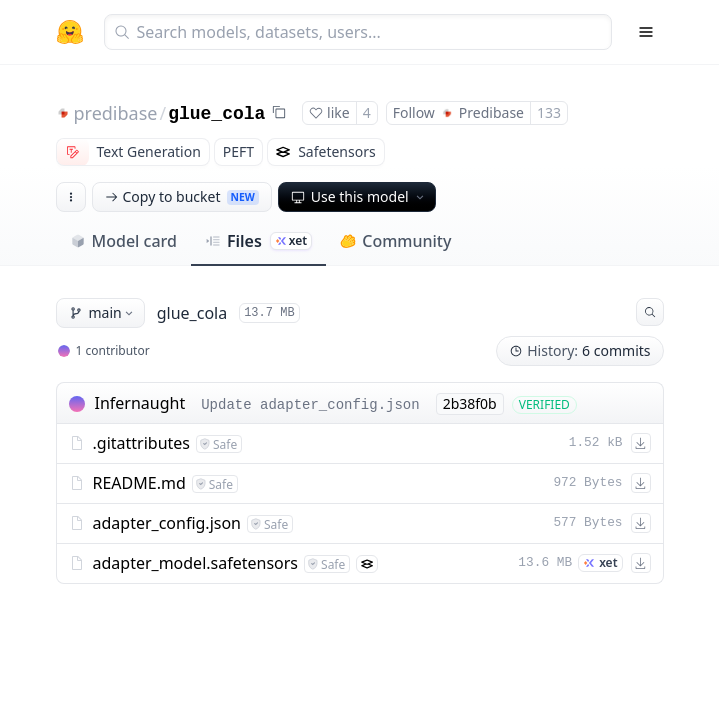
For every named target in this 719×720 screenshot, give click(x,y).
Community (395, 241)
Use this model (359, 196)
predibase (116, 113)
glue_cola (216, 114)
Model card (123, 241)
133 (549, 112)
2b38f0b (470, 403)
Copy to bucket (182, 196)
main (102, 312)
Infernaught (140, 403)
